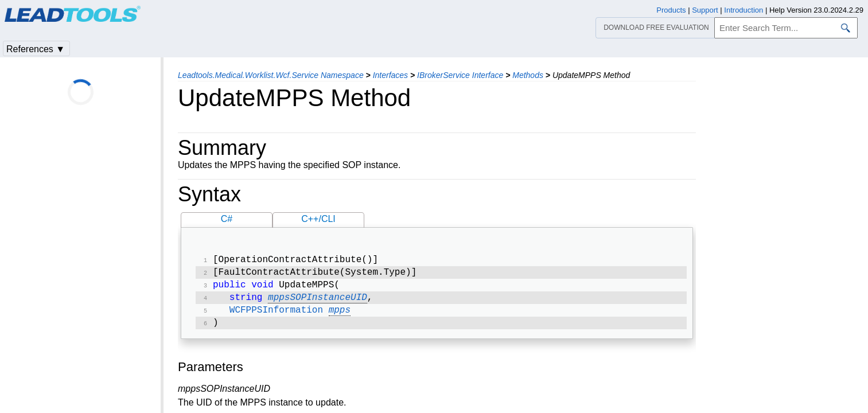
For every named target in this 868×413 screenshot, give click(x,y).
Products (671, 10)
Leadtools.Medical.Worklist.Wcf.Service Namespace (271, 75)
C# (227, 219)
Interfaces (390, 75)
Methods (528, 75)
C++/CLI (318, 219)
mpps (340, 316)
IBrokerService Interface (460, 75)
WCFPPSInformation (276, 316)
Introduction (744, 10)
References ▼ (36, 49)
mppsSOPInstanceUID (318, 302)
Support (705, 10)
